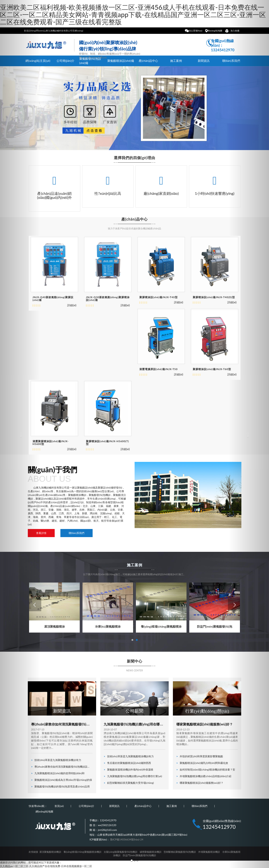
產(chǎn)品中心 (148, 61)
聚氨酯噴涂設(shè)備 (121, 61)
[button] (20, 434)
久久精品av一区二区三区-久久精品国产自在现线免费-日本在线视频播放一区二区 (46, 866)
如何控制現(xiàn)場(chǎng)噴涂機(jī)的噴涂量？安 (206, 770)
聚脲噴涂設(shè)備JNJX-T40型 (159, 297)
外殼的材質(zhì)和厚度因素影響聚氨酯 (200, 756)
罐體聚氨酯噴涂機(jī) (151, 852)
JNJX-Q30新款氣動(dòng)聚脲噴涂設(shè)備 (108, 299)
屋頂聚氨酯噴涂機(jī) (50, 852)
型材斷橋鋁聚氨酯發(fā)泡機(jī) (180, 852)
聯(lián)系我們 (77, 533)
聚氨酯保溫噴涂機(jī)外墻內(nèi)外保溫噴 (128, 770)
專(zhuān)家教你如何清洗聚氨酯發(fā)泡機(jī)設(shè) (60, 726)
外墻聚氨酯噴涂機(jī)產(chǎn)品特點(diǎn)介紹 (204, 776)
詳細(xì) (72, 305)
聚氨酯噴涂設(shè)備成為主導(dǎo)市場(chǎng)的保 (62, 780)
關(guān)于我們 (77, 475)
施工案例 (176, 61)
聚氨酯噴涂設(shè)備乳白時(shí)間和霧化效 (202, 763)
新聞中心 (135, 661)
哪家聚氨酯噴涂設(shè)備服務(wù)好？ (200, 783)
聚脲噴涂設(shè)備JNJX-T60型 (212, 369)
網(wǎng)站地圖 (215, 31)
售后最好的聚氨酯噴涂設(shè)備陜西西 (127, 763)
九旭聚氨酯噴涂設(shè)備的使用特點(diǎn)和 (58, 773)
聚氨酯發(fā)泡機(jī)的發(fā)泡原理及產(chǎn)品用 (60, 786)
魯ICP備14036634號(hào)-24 (127, 839)
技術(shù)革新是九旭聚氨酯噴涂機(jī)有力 (56, 760)
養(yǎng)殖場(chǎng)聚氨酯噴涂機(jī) (82, 852)
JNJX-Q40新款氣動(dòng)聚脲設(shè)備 (53, 299)
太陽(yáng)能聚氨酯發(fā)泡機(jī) (120, 852)
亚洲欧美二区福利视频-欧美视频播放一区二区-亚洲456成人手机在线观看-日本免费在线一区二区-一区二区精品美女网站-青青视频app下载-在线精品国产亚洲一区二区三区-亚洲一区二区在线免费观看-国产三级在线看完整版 (133, 14)
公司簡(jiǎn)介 (65, 61)
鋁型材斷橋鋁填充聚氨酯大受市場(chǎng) (129, 783)
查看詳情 (41, 533)
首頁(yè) (59, 806)
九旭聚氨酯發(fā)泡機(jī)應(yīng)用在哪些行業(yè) (133, 726)
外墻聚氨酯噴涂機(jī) (209, 852)
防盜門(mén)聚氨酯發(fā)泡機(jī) (139, 855)
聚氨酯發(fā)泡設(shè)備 (90, 61)
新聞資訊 (204, 61)
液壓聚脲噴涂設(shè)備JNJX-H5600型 (51, 443)
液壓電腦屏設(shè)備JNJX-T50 (159, 369)
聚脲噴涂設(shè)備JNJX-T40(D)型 (214, 297)
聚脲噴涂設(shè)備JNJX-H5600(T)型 (108, 443)
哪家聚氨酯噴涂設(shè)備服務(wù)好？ (205, 724)
